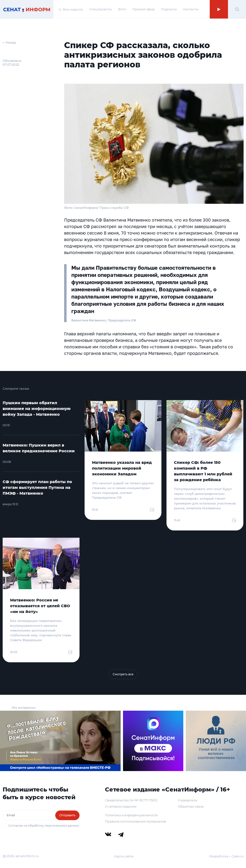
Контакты (191, 9)
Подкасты (169, 9)
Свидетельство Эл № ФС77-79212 (131, 800)
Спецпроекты (101, 9)
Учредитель (187, 800)
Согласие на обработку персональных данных (44, 826)
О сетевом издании (121, 806)
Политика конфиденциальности (131, 815)
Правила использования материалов (135, 821)
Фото (122, 9)
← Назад (9, 42)
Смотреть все (123, 674)
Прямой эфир (144, 9)
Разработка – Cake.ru (226, 856)
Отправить (67, 815)
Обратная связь (191, 806)
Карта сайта (124, 856)
